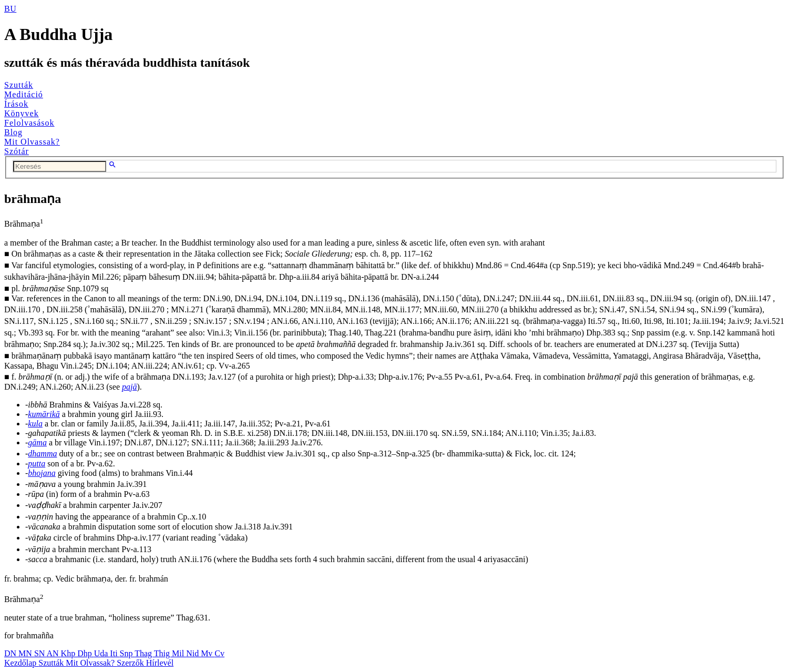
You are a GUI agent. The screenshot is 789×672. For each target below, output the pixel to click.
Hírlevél (160, 663)
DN (11, 653)
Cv (219, 653)
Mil (179, 653)
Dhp (86, 653)
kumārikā (44, 414)
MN (26, 653)
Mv (208, 653)
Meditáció (24, 94)
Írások (16, 104)
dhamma (42, 454)
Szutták (19, 85)
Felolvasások (29, 123)
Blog (13, 132)
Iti (115, 653)
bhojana (42, 473)
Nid (193, 653)
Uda (102, 653)
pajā (129, 387)
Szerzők (131, 663)
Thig (163, 653)
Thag (144, 653)
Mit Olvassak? (32, 142)
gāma (37, 442)
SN (40, 653)
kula (35, 424)
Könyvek (22, 113)
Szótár (17, 151)
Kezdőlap (21, 663)
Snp (127, 653)
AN (53, 653)
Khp (69, 653)
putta (37, 464)
